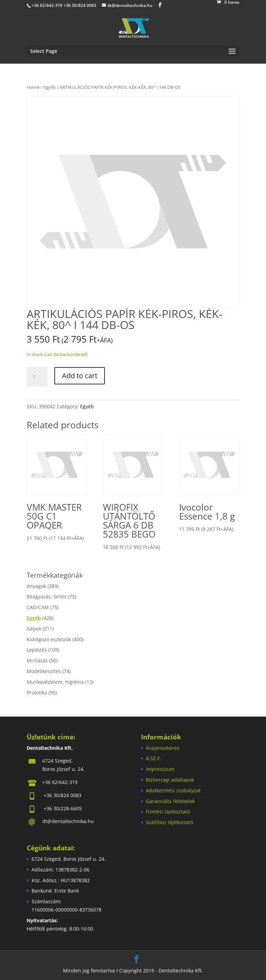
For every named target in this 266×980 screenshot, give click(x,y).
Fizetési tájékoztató (168, 811)
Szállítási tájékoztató (169, 822)
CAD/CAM (38, 607)
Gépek (34, 629)
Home (33, 87)
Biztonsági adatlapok (170, 780)
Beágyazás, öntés (47, 596)
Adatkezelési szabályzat (173, 790)
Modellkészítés (44, 671)
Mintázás (37, 660)
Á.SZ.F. (153, 758)
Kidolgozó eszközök (49, 639)
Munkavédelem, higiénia (55, 682)
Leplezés (37, 650)
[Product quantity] (37, 377)
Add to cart (80, 376)
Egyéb (50, 87)
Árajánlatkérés (163, 748)
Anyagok (36, 586)
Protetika (37, 693)
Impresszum (160, 769)
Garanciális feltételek (170, 801)
